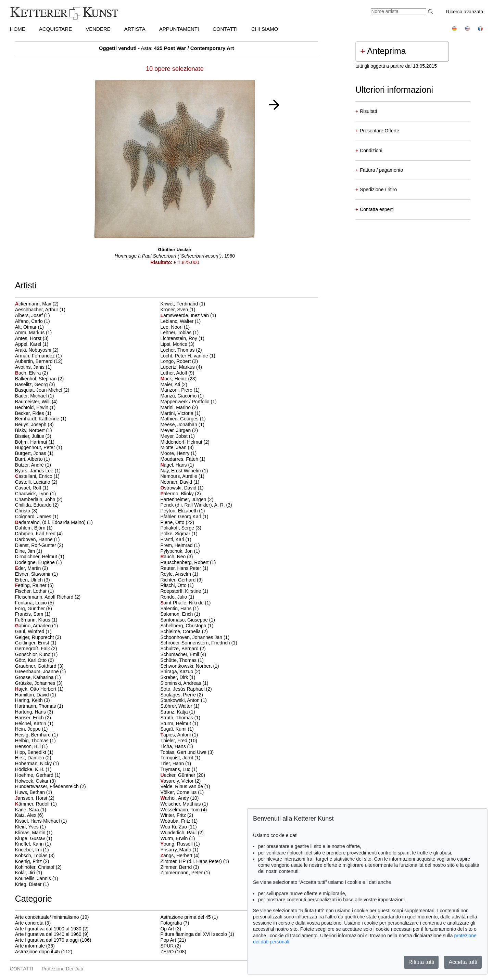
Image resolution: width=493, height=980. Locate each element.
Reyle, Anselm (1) (179, 574)
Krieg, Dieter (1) (32, 884)
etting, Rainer (31, 585)
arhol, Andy (175, 798)
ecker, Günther (178, 775)
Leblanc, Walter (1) (180, 321)
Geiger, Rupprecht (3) (38, 637)
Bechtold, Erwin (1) (35, 407)
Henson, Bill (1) (31, 746)
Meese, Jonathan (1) (182, 424)
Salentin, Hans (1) (179, 609)
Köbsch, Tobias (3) (35, 855)
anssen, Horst (32, 798)
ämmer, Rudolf (33, 804)
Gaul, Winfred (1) (33, 631)
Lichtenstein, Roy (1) (182, 338)
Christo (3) (26, 511)
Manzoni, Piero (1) (180, 390)
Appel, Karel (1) (32, 344)
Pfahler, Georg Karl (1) (184, 517)
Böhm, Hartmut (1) (35, 442)
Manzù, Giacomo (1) (182, 396)
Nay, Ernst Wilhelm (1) (184, 471)
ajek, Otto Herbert (36, 689)
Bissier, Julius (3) (33, 436)
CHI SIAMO (265, 29)
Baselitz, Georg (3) (35, 384)
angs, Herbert (177, 855)
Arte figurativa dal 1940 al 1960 (48, 934)
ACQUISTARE (55, 29)
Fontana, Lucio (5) (35, 603)
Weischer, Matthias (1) (184, 804)
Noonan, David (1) (180, 482)
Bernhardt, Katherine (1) (41, 419)
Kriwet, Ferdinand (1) (183, 304)
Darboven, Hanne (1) (37, 539)
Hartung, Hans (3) (34, 712)
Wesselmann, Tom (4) (184, 810)
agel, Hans (174, 465)
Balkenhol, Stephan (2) (39, 379)
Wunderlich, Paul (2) (182, 833)
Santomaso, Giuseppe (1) (188, 620)
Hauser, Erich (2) (33, 718)
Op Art (167, 929)
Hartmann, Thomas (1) (39, 706)
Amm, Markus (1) (33, 332)
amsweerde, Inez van (185, 315)
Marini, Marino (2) (179, 407)
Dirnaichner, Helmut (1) (40, 557)
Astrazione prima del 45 (185, 917)
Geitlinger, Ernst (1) (36, 643)
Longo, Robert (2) (179, 361)
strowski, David (179, 488)
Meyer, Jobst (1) (177, 436)
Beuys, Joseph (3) (34, 424)
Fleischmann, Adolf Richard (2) (48, 597)
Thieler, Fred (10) (179, 741)
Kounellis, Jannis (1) (37, 878)
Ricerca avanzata (465, 12)
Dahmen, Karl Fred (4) (39, 534)
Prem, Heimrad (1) (180, 545)
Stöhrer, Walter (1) (180, 706)
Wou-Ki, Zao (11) (178, 827)
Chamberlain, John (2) (39, 499)
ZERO (167, 952)
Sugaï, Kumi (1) (177, 729)
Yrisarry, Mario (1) (179, 850)
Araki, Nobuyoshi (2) (37, 350)
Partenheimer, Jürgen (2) (187, 499)
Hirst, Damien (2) (33, 758)
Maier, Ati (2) (174, 384)
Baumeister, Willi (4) (36, 402)
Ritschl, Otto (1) (177, 585)
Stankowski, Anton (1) (183, 700)
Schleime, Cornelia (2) (184, 631)
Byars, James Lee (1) (38, 471)
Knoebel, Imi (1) (32, 850)
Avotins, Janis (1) (33, 367)
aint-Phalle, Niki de (182, 603)
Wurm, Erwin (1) (178, 838)
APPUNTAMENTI (179, 29)
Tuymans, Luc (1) (179, 769)
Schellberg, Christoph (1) (187, 626)
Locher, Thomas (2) (181, 350)
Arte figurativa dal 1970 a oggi (47, 940)
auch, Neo (174, 557)
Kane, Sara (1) (31, 810)
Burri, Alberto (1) (33, 459)
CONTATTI (225, 29)
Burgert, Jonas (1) (34, 453)
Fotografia (171, 923)
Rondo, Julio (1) (177, 597)
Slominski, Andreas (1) (184, 683)
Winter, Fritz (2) (177, 815)
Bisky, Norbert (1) (34, 430)
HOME (18, 29)
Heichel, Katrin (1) (34, 723)
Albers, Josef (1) (33, 315)
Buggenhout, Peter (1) (39, 447)
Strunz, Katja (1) (178, 712)
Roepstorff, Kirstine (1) (184, 591)
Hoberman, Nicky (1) (37, 763)
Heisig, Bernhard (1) (36, 735)
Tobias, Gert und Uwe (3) (187, 752)
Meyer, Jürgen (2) (179, 430)
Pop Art (168, 940)
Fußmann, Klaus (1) (36, 620)
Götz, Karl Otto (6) (35, 660)
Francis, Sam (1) (33, 614)
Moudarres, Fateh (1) (183, 459)
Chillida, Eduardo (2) (37, 505)
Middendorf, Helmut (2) (185, 442)
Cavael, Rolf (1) (32, 488)
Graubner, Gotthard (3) (39, 666)
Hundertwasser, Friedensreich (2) (50, 786)
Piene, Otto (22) (177, 522)
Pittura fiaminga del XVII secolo (194, 934)
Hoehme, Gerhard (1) (38, 775)
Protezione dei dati (62, 969)
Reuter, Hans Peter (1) (184, 568)
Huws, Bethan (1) (34, 792)
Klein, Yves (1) (30, 827)
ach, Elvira (29, 373)
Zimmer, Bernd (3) (180, 867)
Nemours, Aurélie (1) (182, 476)
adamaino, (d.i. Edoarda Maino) (51, 522)
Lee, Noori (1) (175, 327)
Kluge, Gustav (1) (34, 838)
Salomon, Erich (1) (180, 614)
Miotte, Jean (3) (177, 447)
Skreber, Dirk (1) (178, 677)
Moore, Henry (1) (178, 453)
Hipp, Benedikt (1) (34, 752)
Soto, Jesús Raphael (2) (186, 689)
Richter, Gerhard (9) (181, 580)
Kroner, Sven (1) (178, 310)
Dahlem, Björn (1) (34, 528)
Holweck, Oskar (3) (35, 781)
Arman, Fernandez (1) (39, 356)
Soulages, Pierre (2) (182, 695)
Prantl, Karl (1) (176, 539)
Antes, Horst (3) (32, 338)
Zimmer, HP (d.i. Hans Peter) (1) (194, 861)
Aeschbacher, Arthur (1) (40, 310)
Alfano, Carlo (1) (33, 321)
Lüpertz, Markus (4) (181, 367)
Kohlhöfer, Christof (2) (38, 867)
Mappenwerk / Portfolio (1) (188, 402)
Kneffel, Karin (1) (33, 844)
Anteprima (383, 51)
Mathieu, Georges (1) (183, 419)
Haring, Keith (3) (33, 700)
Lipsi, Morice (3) (177, 344)
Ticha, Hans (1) (176, 746)
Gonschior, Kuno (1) (36, 654)
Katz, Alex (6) (29, 815)
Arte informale (30, 946)
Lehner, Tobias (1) (179, 332)
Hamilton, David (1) (36, 695)
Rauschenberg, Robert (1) (188, 562)
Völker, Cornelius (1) (182, 792)
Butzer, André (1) (33, 465)
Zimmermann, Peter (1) (185, 873)
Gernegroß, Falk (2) (36, 649)
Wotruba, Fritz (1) (179, 821)
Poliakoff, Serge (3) (181, 528)
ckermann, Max (34, 304)
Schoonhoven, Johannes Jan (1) (195, 637)
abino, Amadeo (34, 626)
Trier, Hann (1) (176, 763)
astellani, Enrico (34, 476)
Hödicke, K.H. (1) (33, 769)
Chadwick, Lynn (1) (35, 494)
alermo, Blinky (178, 494)
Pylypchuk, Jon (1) (180, 551)
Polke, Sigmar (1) (179, 534)
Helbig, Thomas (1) (35, 741)
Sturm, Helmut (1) (179, 723)
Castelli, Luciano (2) (36, 482)
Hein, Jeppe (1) (31, 729)
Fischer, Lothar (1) (35, 591)
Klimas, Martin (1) (34, 833)
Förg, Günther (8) (34, 609)
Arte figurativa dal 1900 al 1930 (48, 929)
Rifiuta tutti (421, 962)
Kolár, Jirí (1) (29, 873)
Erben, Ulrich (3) (33, 580)
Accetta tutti (463, 962)
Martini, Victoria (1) (180, 413)
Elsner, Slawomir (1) (36, 574)
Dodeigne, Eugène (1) (39, 562)
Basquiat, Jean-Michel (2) (42, 390)
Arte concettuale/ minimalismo (47, 917)
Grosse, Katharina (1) (38, 677)
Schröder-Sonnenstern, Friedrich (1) (199, 643)
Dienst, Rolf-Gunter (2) (39, 545)
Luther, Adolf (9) (177, 373)
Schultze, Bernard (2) (183, 649)
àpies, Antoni (176, 735)
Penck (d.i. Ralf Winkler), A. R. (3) (196, 505)
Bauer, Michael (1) (35, 396)
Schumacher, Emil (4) (183, 654)
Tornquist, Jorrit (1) (180, 758)
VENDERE (98, 29)
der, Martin (29, 568)
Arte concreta (29, 923)
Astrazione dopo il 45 (37, 952)
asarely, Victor (178, 781)
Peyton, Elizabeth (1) (182, 511)
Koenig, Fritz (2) (32, 861)
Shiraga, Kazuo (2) (180, 671)
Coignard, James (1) (37, 517)
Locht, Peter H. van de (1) (188, 356)
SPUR (167, 946)
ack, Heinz (174, 379)
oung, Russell (177, 844)
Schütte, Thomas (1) (182, 660)
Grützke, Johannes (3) (39, 683)
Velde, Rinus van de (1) (185, 786)
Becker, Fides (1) (33, 413)
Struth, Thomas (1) (180, 718)
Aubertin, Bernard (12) (39, 361)
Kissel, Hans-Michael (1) (41, 821)
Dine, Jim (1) (29, 551)
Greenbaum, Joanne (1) (41, 671)
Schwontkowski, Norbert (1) (189, 666)
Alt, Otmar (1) (29, 327)
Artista (135, 29)
